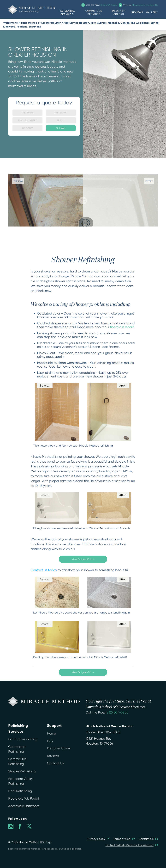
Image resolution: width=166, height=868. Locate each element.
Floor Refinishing (20, 791)
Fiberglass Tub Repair (24, 799)
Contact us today (44, 570)
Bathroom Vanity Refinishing (21, 781)
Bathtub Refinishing (23, 739)
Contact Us (55, 763)
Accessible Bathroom (24, 806)
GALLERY (152, 12)
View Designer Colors (83, 559)
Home (51, 733)
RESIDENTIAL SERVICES (67, 13)
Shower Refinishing (22, 771)
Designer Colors (59, 748)
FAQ (50, 741)
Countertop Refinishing (17, 749)
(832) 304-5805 (117, 712)
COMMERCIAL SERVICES (94, 12)
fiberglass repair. (122, 327)
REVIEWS (137, 12)
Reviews (53, 756)
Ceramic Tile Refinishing (17, 761)
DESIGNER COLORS (119, 12)
